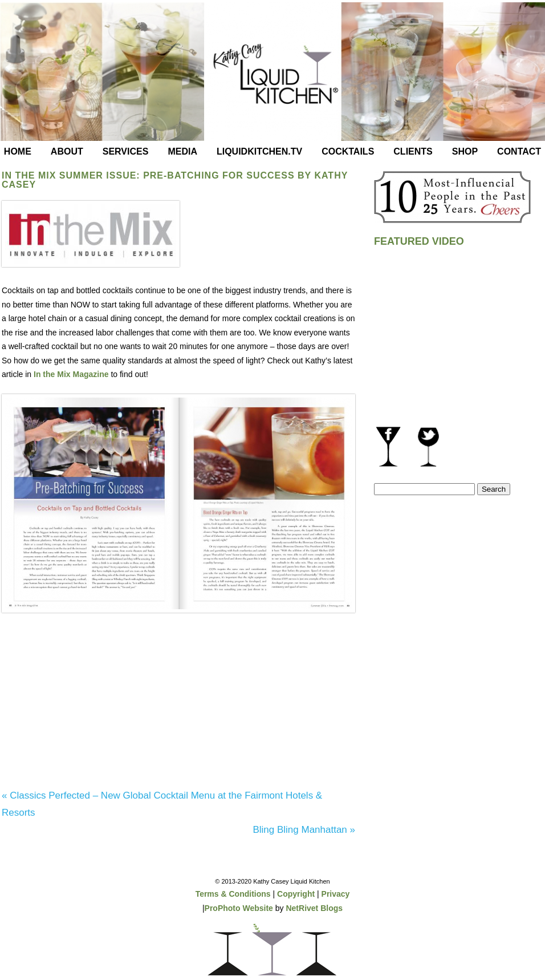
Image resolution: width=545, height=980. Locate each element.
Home (18, 152)
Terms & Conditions (233, 894)
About (67, 152)
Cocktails (348, 152)
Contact (519, 152)
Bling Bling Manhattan (304, 830)
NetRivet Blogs (314, 908)
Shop (465, 152)
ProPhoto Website (239, 908)
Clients (413, 152)
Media (182, 152)
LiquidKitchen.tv (259, 152)
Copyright (296, 894)
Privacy (336, 894)
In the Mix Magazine (71, 374)
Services (126, 152)
